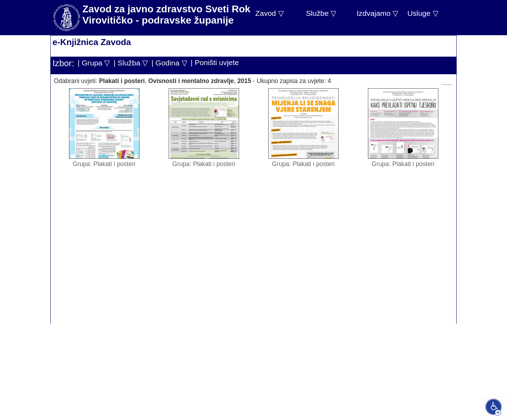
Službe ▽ (321, 13)
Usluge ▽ (423, 13)
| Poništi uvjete (215, 62)
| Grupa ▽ (94, 63)
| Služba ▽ (131, 63)
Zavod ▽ (270, 13)
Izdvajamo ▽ (377, 13)
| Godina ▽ (169, 63)
